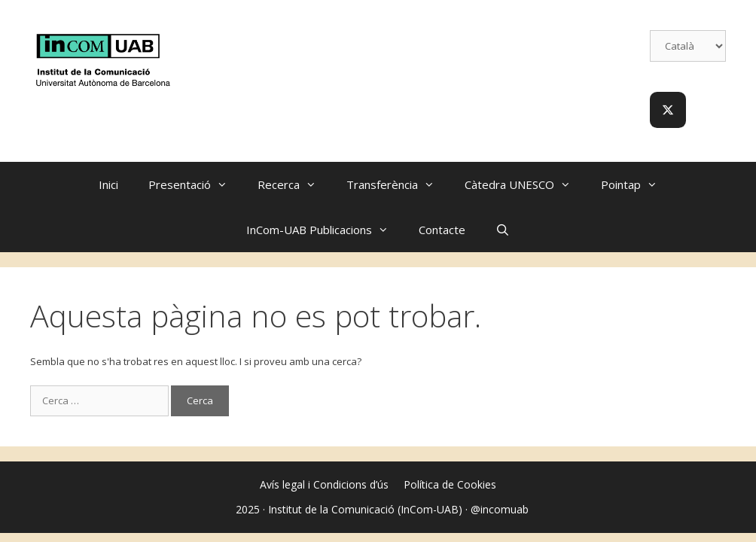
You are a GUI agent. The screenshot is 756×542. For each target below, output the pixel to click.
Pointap (637, 184)
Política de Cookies (450, 484)
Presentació (195, 184)
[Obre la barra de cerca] (503, 230)
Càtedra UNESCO (525, 184)
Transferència (398, 184)
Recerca (294, 184)
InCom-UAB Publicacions (325, 230)
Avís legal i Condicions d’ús (324, 484)
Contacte (442, 230)
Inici (108, 184)
